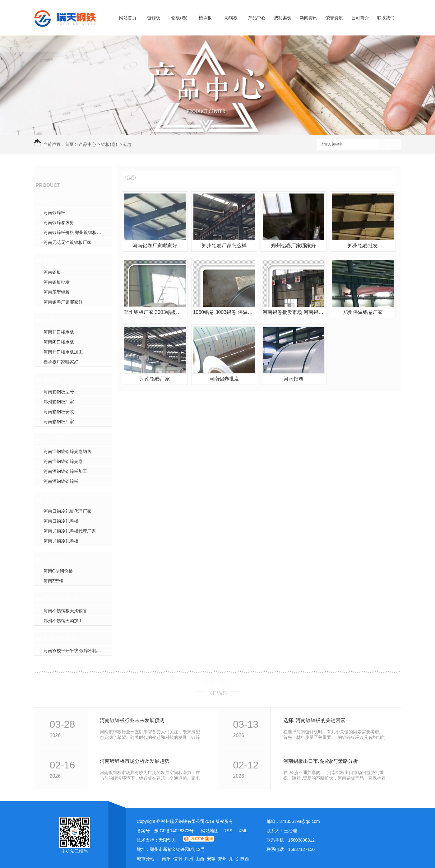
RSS (228, 831)
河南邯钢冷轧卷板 (61, 541)
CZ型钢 (53, 559)
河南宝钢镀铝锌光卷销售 (67, 451)
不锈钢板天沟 (60, 599)
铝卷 (128, 144)
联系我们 (386, 18)
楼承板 (205, 18)
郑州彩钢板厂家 (59, 402)
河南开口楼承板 (59, 332)
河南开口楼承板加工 (63, 352)
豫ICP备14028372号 (174, 831)
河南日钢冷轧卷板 (61, 521)
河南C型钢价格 (58, 571)
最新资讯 (218, 682)
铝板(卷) (179, 18)
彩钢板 (231, 18)
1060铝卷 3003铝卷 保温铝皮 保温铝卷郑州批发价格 (224, 312)
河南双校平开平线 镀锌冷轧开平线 (77, 651)
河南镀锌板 (54, 212)
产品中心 (257, 18)
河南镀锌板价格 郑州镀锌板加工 (75, 232)
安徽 (211, 859)
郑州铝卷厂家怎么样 (224, 246)
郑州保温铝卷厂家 (363, 312)
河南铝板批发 (57, 282)
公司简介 (360, 18)
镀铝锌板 (55, 440)
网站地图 (210, 831)
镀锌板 (154, 18)
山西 (200, 859)
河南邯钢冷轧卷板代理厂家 (70, 531)
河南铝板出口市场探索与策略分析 (321, 761)
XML (243, 831)
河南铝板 (52, 272)
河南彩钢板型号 (59, 392)
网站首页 (128, 18)
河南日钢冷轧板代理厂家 (67, 511)
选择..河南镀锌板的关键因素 (315, 720)
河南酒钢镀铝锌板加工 (65, 471)
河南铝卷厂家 (155, 379)
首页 (69, 144)
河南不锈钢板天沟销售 (65, 611)
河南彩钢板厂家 (59, 422)
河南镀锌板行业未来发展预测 (132, 720)
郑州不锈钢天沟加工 (63, 621)
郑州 (189, 859)
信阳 (178, 859)
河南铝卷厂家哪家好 (63, 302)
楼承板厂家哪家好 (61, 362)
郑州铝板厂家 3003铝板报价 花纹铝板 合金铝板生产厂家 (155, 312)
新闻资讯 (308, 18)
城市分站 (146, 859)
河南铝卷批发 (224, 379)
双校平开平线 (60, 639)
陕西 (245, 859)
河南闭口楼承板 (59, 342)
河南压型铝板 (57, 292)
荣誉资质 (334, 18)
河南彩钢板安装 (59, 412)
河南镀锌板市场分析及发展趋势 (135, 761)
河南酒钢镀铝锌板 (61, 481)
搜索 (390, 145)
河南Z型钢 (54, 581)
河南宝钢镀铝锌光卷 (63, 461)
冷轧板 (52, 499)
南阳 (166, 859)
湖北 (234, 859)
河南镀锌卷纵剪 (59, 222)
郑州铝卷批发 (363, 246)
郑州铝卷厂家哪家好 (294, 246)
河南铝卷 (294, 379)
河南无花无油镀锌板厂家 (67, 242)
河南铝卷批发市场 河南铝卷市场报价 (294, 312)
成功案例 (283, 18)
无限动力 (167, 840)
